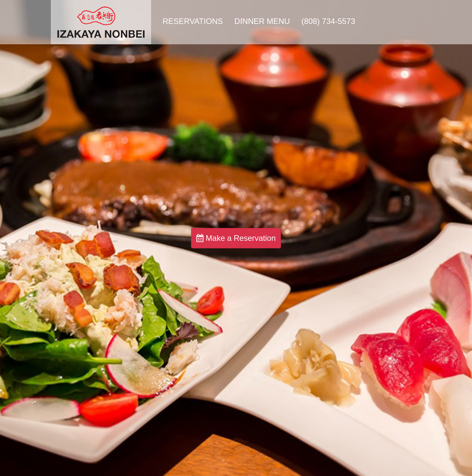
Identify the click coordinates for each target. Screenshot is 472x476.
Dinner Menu (262, 21)
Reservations (193, 21)
